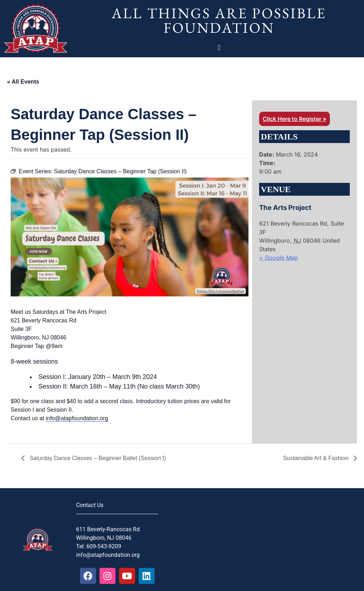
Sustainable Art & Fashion (317, 458)
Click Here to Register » (295, 119)
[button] (219, 48)
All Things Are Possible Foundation (219, 20)
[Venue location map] (297, 311)
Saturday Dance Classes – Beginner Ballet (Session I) (97, 458)
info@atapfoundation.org (77, 418)
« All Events (23, 82)
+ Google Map (279, 258)
